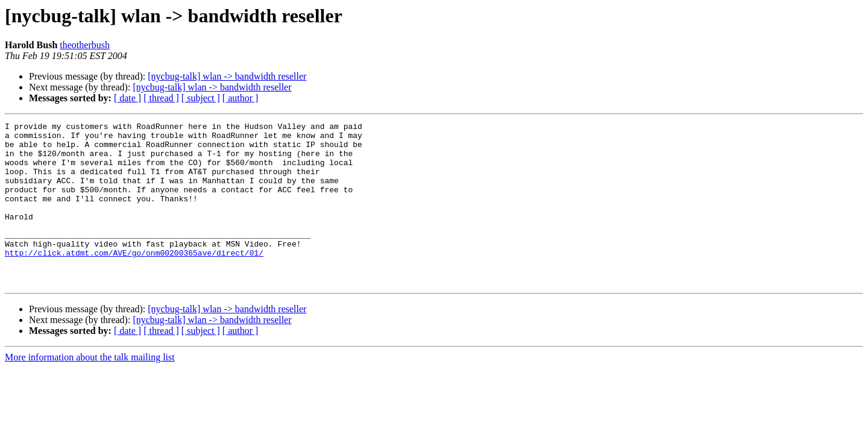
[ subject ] (201, 98)
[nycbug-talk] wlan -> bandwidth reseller (227, 76)
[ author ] (241, 98)
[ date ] (127, 98)
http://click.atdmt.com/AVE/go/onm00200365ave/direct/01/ (134, 280)
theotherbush (85, 45)
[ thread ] (161, 98)
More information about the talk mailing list (90, 390)
